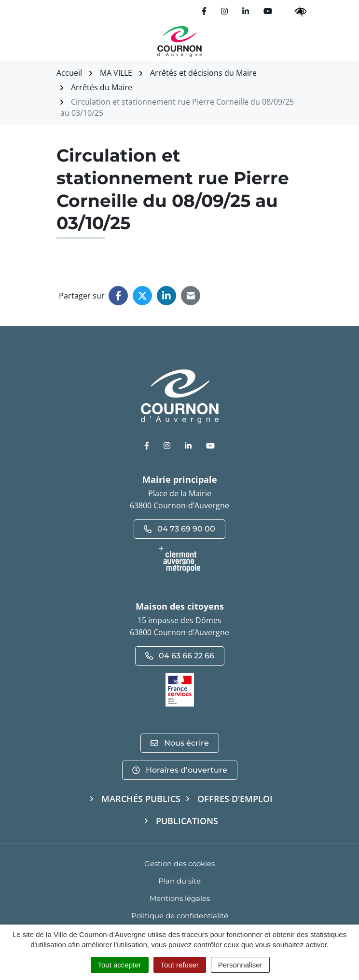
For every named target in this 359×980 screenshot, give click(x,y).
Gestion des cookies (179, 864)
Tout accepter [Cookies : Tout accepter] (120, 965)
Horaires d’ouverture (180, 770)
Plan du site (179, 881)
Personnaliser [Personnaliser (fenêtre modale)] (240, 965)
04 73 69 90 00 (179, 529)
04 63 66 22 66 (180, 656)
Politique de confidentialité (180, 916)
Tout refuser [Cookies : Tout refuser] (180, 965)
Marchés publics (141, 799)
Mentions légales (180, 898)
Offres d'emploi (235, 799)
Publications (187, 821)
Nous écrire (180, 743)
